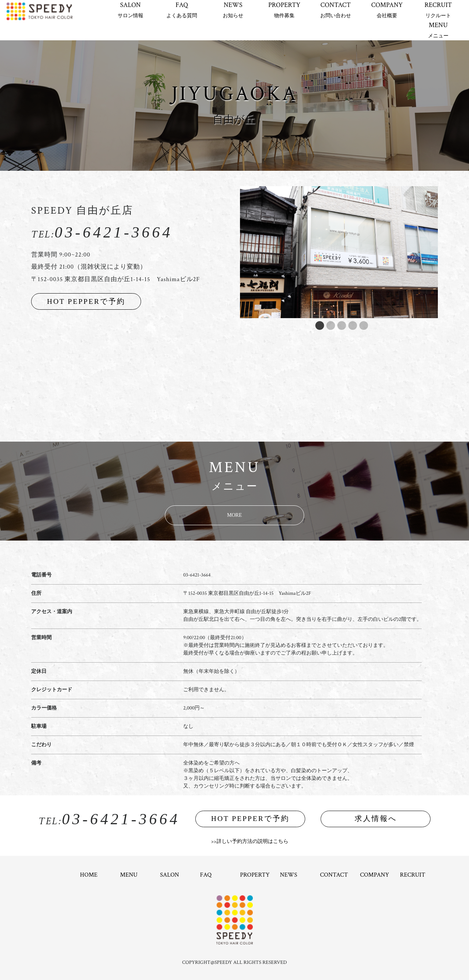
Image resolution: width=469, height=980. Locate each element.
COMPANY (387, 10)
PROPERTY (284, 10)
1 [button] (317, 325)
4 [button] (350, 325)
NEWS (233, 10)
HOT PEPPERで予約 (86, 301)
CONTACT (336, 10)
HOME (89, 875)
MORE (234, 515)
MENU (438, 30)
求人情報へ (376, 819)
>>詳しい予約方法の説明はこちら (250, 841)
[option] (339, 252)
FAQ (182, 10)
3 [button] (339, 325)
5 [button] (361, 325)
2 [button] (328, 325)
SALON (130, 10)
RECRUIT (438, 10)
